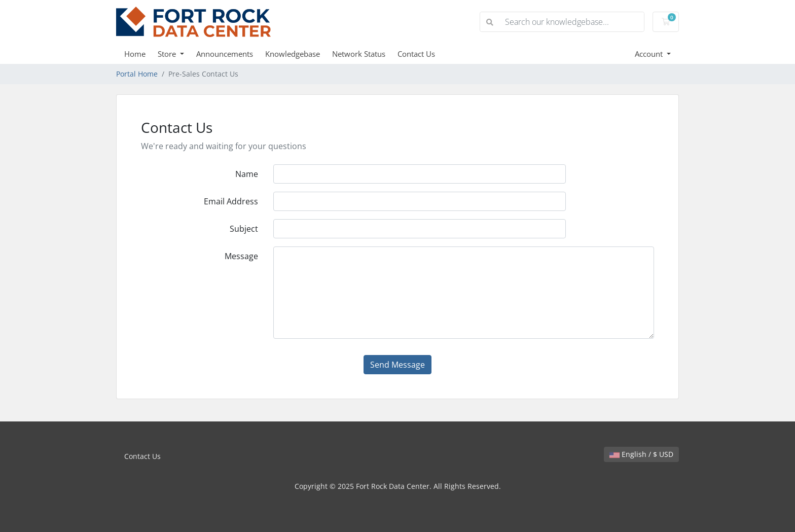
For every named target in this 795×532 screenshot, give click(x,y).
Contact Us (416, 54)
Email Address (231, 201)
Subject (244, 229)
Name (247, 174)
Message (241, 256)
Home (135, 54)
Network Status (359, 54)
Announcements (225, 54)
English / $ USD (641, 454)
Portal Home (137, 74)
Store (168, 54)
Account (650, 54)
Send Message (397, 365)
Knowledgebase (293, 54)
